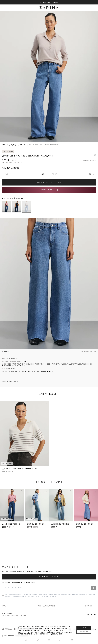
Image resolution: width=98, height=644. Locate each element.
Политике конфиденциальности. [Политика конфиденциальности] (50, 634)
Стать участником (49, 549)
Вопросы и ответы (44, 591)
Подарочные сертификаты (46, 600)
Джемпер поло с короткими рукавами (20, 469)
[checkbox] (3, 567)
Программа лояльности (46, 596)
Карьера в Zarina (90, 586)
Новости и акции (90, 596)
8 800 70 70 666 (7, 614)
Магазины (88, 600)
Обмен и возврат (43, 586)
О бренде (88, 581)
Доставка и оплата (44, 581)
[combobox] (25, 174)
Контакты (88, 591)
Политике (40, 569)
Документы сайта (44, 605)
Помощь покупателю (47, 578)
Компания (89, 578)
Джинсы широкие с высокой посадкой (20, 524)
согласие (11, 567)
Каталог (5, 578)
